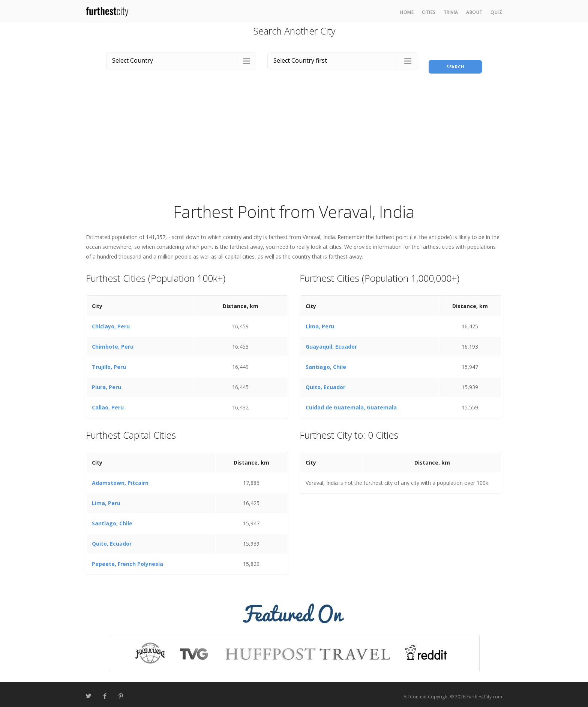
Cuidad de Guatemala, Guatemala (351, 403)
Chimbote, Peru (113, 342)
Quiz (496, 12)
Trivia (451, 12)
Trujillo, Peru (109, 362)
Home (407, 12)
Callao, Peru (108, 403)
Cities (429, 12)
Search (455, 59)
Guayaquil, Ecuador (331, 342)
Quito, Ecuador (325, 383)
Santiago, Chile (326, 362)
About (474, 12)
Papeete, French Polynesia (127, 560)
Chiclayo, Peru (111, 322)
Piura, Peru (106, 383)
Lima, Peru (320, 322)
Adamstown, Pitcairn (120, 479)
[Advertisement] (294, 140)
